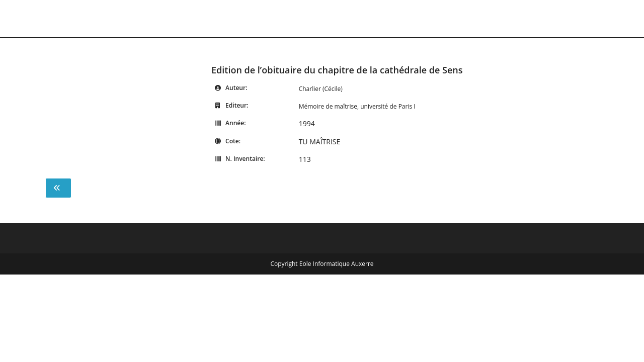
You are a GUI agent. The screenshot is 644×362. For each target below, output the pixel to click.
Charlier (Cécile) (321, 89)
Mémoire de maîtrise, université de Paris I (357, 106)
